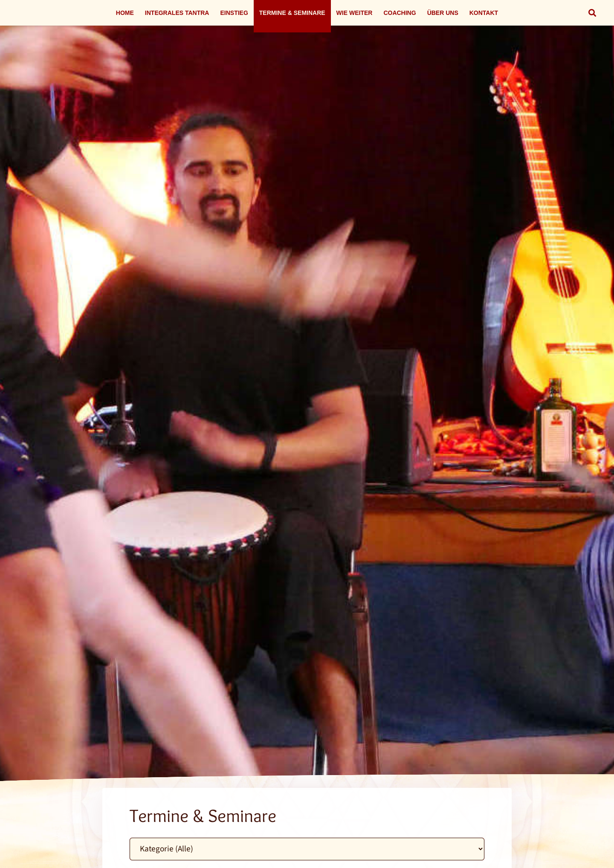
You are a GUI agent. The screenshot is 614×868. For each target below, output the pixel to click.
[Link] (307, 444)
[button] (592, 13)
